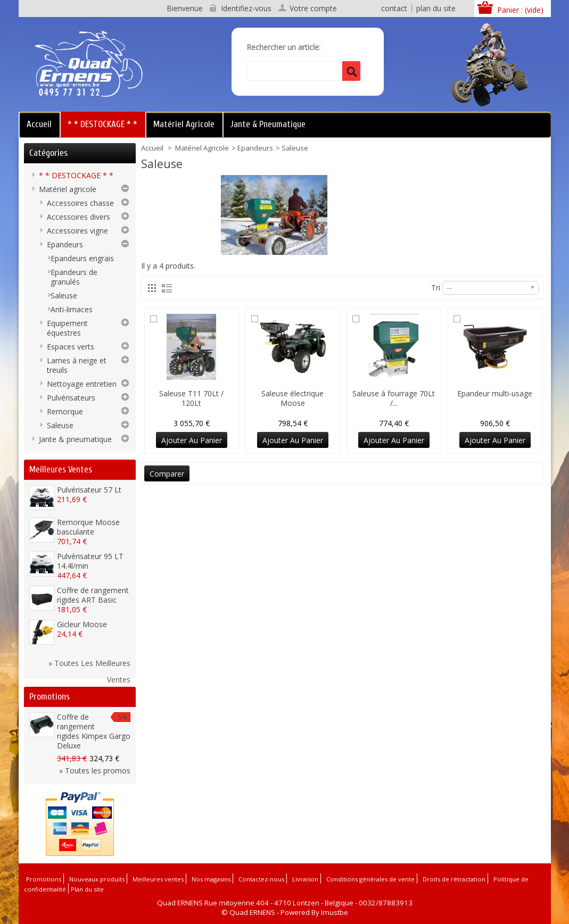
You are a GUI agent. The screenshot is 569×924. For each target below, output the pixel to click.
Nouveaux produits (97, 879)
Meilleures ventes (61, 469)
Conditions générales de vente (370, 879)
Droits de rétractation (454, 879)
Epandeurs (255, 148)
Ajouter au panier (192, 440)
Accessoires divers (79, 217)
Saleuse (64, 295)
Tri (436, 288)
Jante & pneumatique (268, 124)
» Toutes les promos (95, 771)
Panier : (520, 10)
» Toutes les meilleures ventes (89, 664)
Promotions (50, 697)
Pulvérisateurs (71, 398)
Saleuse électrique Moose (292, 398)
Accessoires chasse (80, 203)
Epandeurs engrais (82, 258)
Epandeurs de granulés (74, 277)
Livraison (305, 879)
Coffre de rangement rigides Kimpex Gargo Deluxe (94, 731)
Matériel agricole (184, 124)
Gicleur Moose (82, 624)
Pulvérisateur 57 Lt (89, 490)
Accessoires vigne (77, 231)
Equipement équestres (67, 328)
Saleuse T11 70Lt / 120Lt (191, 398)
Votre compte (313, 9)
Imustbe (335, 912)
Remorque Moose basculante (88, 527)
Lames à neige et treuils (77, 365)
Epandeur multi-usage (495, 393)
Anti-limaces (72, 309)
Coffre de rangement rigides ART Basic (93, 595)
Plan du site (87, 889)
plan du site (436, 8)
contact (394, 8)
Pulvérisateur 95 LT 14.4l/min (90, 561)
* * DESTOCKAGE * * (102, 124)
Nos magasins (211, 879)
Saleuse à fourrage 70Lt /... (394, 398)
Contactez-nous (261, 879)
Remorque (65, 411)
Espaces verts (71, 347)
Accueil (39, 124)
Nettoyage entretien (82, 384)
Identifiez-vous (246, 9)
